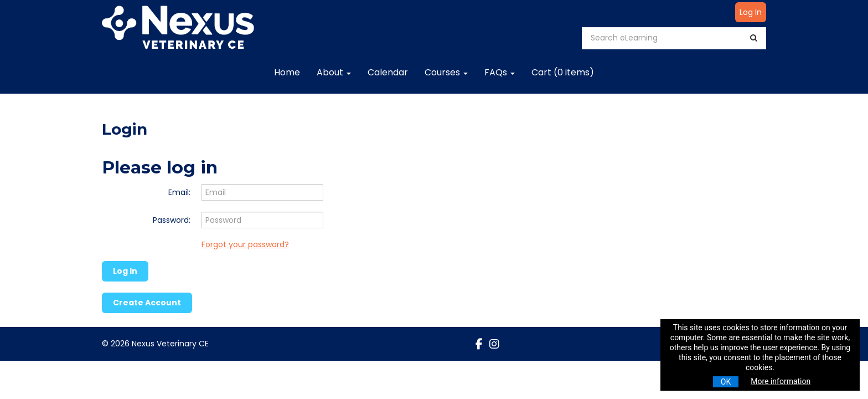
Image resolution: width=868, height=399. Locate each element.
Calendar (388, 72)
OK (726, 382)
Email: (179, 192)
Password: (172, 220)
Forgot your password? (245, 244)
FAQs (500, 72)
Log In (751, 12)
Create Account (147, 303)
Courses (446, 72)
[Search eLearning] (666, 38)
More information (781, 381)
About (334, 72)
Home (287, 72)
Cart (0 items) (563, 72)
